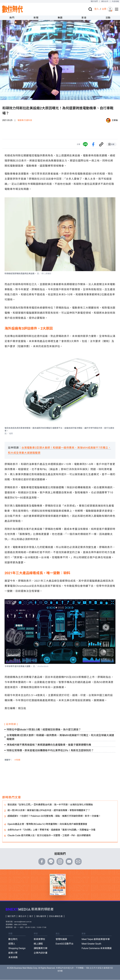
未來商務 (13, 957)
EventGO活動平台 (64, 944)
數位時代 (13, 939)
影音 (84, 18)
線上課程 (38, 944)
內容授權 (115, 1)
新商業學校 (39, 939)
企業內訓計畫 (41, 953)
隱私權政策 (41, 916)
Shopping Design (17, 948)
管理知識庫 (61, 939)
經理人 (12, 944)
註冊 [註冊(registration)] (104, 9)
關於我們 (94, 1)
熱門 (12, 18)
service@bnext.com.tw (23, 922)
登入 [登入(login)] (97, 9)
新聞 (36, 18)
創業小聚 (13, 953)
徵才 (31, 916)
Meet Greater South (91, 944)
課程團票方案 (41, 948)
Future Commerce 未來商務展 (97, 948)
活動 (108, 18)
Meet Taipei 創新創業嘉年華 (96, 939)
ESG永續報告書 (56, 916)
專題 (60, 18)
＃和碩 (17, 760)
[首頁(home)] (13, 9)
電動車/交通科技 (25, 120)
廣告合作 (105, 1)
